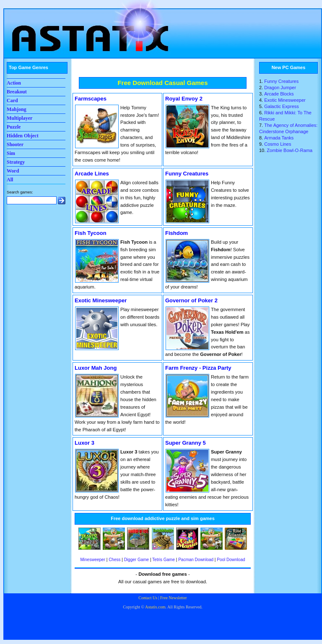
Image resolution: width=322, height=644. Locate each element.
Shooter (15, 144)
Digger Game (136, 560)
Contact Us (148, 598)
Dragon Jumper (280, 88)
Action (14, 83)
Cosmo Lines (278, 144)
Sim (11, 153)
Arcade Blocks (279, 94)
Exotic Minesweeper (285, 100)
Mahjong (17, 109)
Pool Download (231, 560)
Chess (114, 560)
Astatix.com (155, 607)
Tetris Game (164, 560)
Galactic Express (282, 106)
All (10, 180)
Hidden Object (23, 136)
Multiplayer (19, 118)
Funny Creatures (281, 81)
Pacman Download (196, 560)
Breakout (17, 92)
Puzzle (14, 127)
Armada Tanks (279, 138)
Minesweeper (92, 560)
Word (13, 171)
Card (12, 100)
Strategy (16, 162)
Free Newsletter (174, 598)
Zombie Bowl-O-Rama (290, 150)
